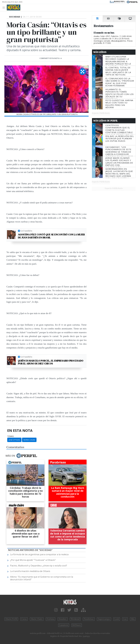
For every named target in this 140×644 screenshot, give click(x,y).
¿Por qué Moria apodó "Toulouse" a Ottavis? (33, 560)
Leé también (26, 231)
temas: (11, 436)
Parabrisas (89, 619)
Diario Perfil (11, 619)
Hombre (62, 619)
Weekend (75, 619)
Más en (21, 456)
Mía (133, 619)
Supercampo (104, 619)
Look (117, 619)
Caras (24, 619)
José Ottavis (14, 440)
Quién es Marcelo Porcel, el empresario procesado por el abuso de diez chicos (51, 362)
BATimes (77, 625)
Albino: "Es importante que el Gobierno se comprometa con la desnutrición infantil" (42, 578)
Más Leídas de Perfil (106, 121)
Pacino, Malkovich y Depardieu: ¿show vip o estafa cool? (39, 566)
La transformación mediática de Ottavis (30, 571)
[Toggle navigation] (4, 7)
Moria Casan (29, 440)
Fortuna (51, 619)
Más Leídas (100, 52)
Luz (125, 619)
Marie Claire (37, 619)
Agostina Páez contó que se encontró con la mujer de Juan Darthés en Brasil (51, 236)
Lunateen (64, 625)
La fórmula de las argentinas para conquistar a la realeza (39, 554)
